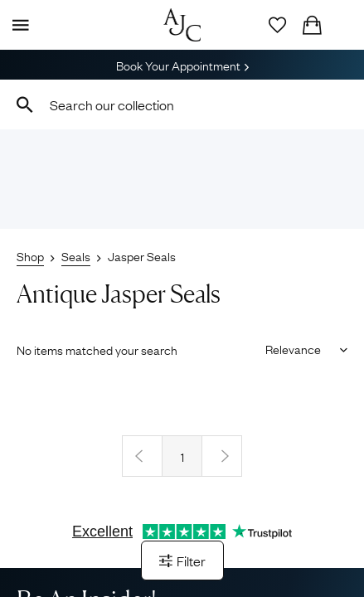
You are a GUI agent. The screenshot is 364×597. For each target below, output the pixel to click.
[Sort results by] (301, 348)
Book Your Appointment (182, 65)
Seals (76, 255)
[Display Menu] (17, 25)
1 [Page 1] (182, 456)
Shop (30, 255)
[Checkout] (312, 25)
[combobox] (182, 104)
